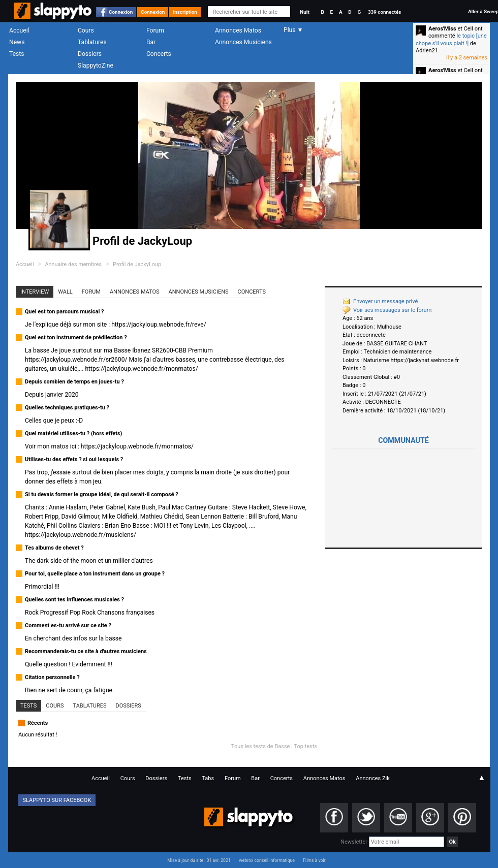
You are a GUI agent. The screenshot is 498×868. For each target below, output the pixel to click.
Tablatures (92, 42)
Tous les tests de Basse (261, 746)
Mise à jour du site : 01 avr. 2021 (199, 860)
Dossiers (90, 54)
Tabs (208, 778)
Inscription (185, 12)
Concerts (159, 54)
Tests (17, 54)
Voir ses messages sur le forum (387, 310)
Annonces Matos (238, 30)
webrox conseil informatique (267, 860)
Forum (155, 30)
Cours (86, 30)
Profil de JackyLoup (137, 264)
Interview (35, 292)
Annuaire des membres (73, 264)
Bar (151, 42)
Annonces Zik (373, 778)
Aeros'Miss (442, 29)
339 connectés (384, 12)
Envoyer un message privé (380, 301)
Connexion (121, 12)
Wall (65, 292)
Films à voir (314, 860)
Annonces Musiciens (243, 42)
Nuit (304, 12)
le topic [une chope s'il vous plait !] (451, 39)
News (17, 42)
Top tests (305, 746)
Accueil (19, 30)
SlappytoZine (96, 66)
